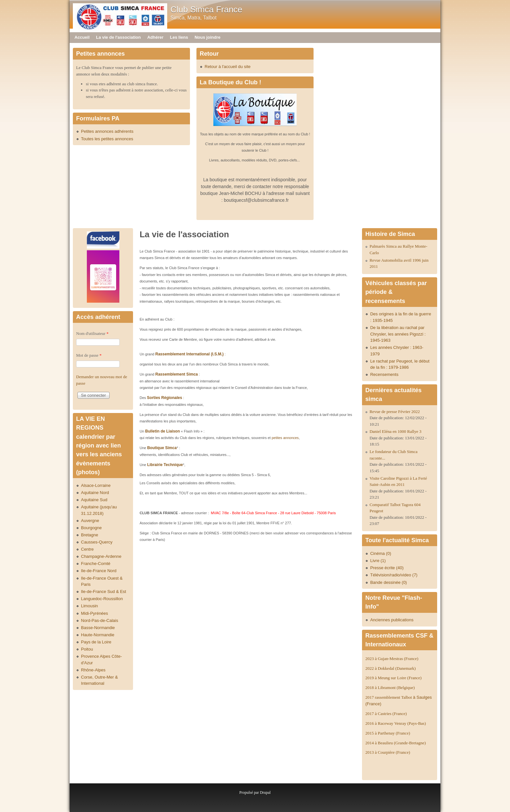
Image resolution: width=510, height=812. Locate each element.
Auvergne (90, 521)
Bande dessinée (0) (389, 582)
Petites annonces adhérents (107, 131)
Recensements (384, 374)
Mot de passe (89, 355)
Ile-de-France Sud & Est (104, 592)
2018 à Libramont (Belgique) (390, 688)
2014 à (396, 743)
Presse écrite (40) (387, 568)
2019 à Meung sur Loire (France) (393, 678)
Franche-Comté (96, 564)
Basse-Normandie (98, 628)
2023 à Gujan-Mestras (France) (392, 659)
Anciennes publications (392, 620)
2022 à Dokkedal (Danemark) (391, 668)
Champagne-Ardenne (101, 556)
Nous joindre (207, 37)
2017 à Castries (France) (386, 714)
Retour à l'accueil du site (228, 67)
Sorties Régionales (165, 398)
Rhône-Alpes (93, 670)
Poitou (87, 649)
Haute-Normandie (98, 635)
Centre (87, 549)
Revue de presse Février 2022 (395, 412)
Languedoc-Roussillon (102, 599)
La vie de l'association (118, 37)
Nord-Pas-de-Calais (100, 620)
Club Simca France (206, 9)
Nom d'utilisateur (92, 333)
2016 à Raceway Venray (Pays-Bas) (396, 723)
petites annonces (285, 438)
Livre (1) (378, 561)
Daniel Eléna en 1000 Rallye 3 (395, 431)
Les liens (179, 37)
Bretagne (90, 535)
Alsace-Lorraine (96, 485)
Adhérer (155, 37)
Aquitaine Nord (95, 493)
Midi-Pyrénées (94, 613)
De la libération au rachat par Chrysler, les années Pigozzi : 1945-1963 (398, 334)
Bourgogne (91, 528)
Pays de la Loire (96, 642)
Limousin (89, 606)
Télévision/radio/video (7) (394, 575)
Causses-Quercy (97, 542)
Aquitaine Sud (94, 500)
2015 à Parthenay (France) (388, 733)
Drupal (265, 792)
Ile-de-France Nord (99, 571)
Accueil (82, 37)
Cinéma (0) (381, 553)
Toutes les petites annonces (107, 139)
